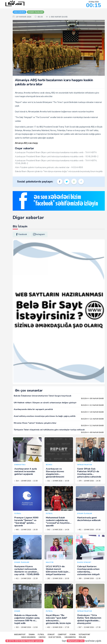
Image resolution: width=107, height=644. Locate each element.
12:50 (35, 627)
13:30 (35, 481)
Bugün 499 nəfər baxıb (92, 432)
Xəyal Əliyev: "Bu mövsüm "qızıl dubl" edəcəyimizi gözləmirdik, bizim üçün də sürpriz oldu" (58, 621)
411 (17, 579)
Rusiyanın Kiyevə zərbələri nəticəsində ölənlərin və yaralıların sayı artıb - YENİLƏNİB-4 (27, 572)
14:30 (98, 481)
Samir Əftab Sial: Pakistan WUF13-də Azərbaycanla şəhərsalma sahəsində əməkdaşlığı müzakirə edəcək (89, 476)
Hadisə (42, 637)
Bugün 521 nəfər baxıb (92, 419)
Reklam (82, 637)
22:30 (35, 579)
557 (79, 627)
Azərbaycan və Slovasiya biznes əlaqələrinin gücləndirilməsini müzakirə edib (55, 474)
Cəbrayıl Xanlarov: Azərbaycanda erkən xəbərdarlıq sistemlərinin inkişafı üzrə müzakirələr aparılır (88, 573)
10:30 (66, 481)
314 (17, 481)
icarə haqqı (33, 143)
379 (79, 481)
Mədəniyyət (20, 634)
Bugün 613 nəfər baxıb (92, 405)
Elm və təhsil (55, 637)
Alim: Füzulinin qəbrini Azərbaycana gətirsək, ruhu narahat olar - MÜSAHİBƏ (49, 167)
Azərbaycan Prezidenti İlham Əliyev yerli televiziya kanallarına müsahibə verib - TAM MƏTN (56, 152)
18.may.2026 (25, 481)
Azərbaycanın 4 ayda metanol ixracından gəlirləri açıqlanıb (26, 471)
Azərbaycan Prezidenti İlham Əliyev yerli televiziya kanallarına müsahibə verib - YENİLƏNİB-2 (57, 157)
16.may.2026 (25, 530)
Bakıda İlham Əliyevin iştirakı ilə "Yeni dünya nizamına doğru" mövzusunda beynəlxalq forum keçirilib (59, 171)
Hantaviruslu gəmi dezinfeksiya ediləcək (89, 519)
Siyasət (51, 634)
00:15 (94, 5)
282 (48, 579)
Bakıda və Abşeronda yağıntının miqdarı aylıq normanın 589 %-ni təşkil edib (27, 619)
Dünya (73, 634)
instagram (39, 234)
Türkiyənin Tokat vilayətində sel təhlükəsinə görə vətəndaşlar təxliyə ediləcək (49, 430)
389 (79, 579)
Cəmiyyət (62, 634)
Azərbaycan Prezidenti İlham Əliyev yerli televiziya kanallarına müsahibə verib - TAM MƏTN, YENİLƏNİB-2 (56, 162)
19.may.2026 (57, 481)
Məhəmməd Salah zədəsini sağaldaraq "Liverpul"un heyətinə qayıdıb (58, 522)
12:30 (98, 579)
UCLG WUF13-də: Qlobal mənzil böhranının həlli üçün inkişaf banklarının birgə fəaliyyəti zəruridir (57, 573)
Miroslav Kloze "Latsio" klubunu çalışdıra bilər (35, 423)
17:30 (66, 627)
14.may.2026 (57, 530)
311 (48, 481)
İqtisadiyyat (84, 634)
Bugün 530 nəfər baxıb (92, 412)
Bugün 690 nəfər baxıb (92, 399)
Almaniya (19, 143)
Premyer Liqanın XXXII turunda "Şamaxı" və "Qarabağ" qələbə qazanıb (26, 522)
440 (17, 530)
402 (48, 627)
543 (48, 530)
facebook (21, 234)
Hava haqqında (28, 637)
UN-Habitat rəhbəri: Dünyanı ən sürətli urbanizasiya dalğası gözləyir (45, 403)
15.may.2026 (88, 627)
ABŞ (26, 143)
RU (4, 26)
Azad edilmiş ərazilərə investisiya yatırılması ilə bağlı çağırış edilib (45, 416)
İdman (32, 634)
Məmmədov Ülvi (76, 641)
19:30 (35, 530)
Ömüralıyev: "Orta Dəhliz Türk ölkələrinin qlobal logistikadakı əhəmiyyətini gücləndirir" (89, 621)
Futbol (41, 634)
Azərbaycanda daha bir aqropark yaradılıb (33, 409)
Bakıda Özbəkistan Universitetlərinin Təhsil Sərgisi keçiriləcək (43, 396)
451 (79, 530)
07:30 (98, 530)
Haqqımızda (70, 637)
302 (17, 627)
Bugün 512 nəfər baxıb (92, 426)
